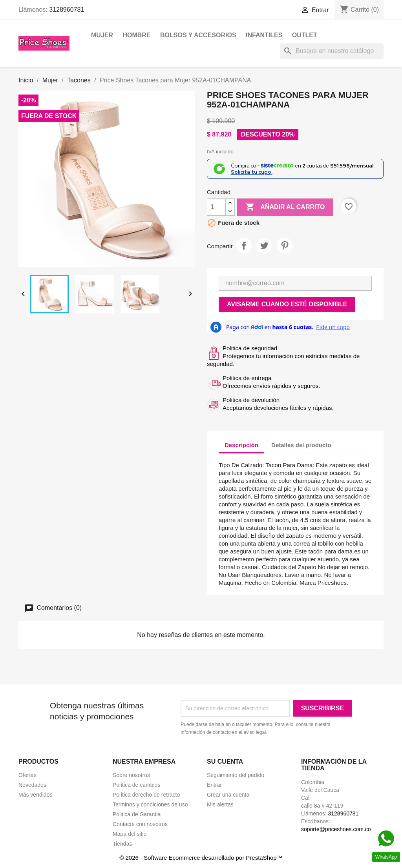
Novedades (32, 785)
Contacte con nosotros (140, 824)
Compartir (244, 246)
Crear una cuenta (228, 795)
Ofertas (27, 775)
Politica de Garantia (137, 814)
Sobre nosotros (131, 775)
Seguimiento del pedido (236, 775)
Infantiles (264, 35)
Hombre (136, 35)
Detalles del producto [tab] (301, 445)
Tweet (264, 246)
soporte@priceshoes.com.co (336, 829)
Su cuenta (225, 762)
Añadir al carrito (285, 207)
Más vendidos (35, 795)
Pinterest (285, 246)
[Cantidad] (216, 207)
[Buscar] (332, 51)
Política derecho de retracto (146, 795)
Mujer (102, 35)
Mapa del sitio (130, 834)
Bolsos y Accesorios (198, 35)
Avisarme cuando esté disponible (287, 304)
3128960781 (67, 10)
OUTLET (305, 35)
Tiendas (122, 844)
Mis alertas (220, 804)
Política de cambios (136, 785)
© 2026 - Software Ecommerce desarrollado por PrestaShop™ (201, 858)
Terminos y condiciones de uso (150, 804)
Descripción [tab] (241, 445)
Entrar (214, 785)
